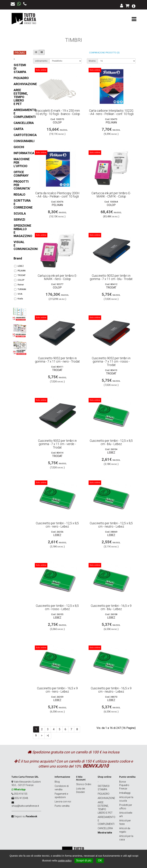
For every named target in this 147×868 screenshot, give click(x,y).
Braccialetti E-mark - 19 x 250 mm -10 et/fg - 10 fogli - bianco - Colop (57, 112)
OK (100, 860)
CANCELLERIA (105, 828)
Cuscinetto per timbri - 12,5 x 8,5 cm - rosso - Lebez (57, 607)
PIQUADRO (104, 794)
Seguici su (26, 816)
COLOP (19, 280)
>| (48, 736)
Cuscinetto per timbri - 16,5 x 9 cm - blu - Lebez (111, 607)
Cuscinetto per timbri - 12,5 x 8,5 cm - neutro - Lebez (111, 525)
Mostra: (92, 61)
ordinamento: (41, 61)
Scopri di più (84, 860)
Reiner (19, 285)
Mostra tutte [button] (105, 833)
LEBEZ (19, 266)
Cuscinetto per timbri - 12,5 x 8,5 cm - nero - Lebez (57, 525)
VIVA (18, 294)
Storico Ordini (84, 784)
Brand (18, 258)
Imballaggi (125, 793)
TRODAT (20, 275)
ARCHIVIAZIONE (106, 798)
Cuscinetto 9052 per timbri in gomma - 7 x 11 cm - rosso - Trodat (111, 362)
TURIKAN (20, 289)
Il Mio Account (81, 778)
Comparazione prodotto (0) (104, 53)
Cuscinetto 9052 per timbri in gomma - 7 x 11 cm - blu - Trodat (111, 277)
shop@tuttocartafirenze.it (25, 806)
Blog (57, 782)
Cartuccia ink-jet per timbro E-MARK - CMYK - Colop (111, 195)
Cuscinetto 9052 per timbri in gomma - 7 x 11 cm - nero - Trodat (57, 360)
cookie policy (65, 861)
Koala (19, 299)
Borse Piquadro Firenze (124, 785)
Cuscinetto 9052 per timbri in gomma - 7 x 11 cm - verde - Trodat (57, 444)
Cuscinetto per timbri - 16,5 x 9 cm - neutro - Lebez (111, 690)
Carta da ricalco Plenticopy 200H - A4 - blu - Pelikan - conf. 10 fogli (57, 195)
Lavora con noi (63, 802)
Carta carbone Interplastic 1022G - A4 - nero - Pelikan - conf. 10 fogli (111, 112)
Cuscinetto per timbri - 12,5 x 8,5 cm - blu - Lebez (111, 442)
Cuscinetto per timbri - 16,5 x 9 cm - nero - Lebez (57, 690)
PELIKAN (20, 271)
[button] (134, 6)
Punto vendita (62, 806)
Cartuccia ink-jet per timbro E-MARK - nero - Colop (57, 277)
